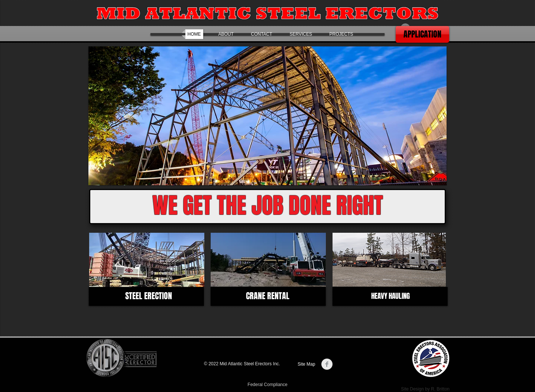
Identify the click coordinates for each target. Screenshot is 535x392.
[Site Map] (308, 364)
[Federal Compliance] (267, 385)
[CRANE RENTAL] (268, 296)
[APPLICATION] (422, 34)
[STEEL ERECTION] (148, 296)
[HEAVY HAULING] (390, 296)
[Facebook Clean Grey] (327, 364)
